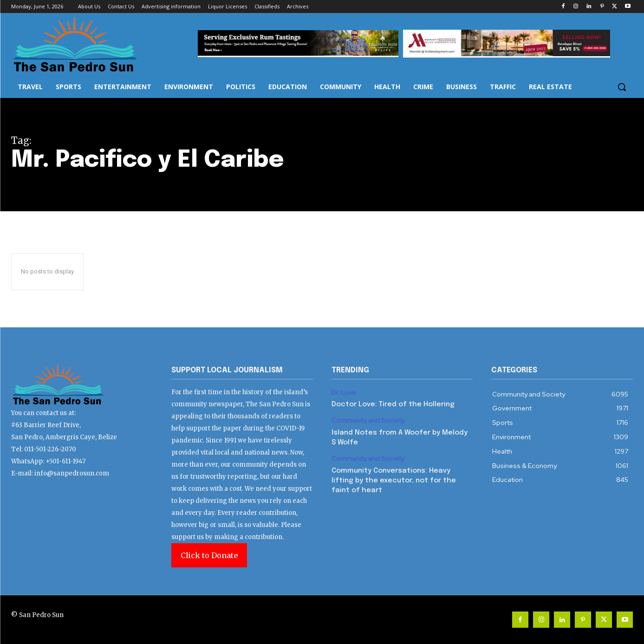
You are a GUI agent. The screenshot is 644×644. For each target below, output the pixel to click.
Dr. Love (344, 393)
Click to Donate (209, 555)
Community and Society (368, 420)
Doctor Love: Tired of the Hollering (393, 404)
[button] (622, 87)
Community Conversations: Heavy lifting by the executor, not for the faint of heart (394, 481)
